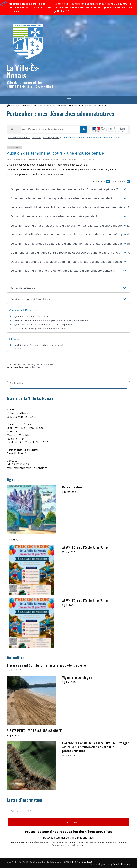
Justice (36, 137)
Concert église (72, 487)
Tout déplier (121, 182)
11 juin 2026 (68, 605)
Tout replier (101, 182)
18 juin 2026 (69, 552)
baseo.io (36, 367)
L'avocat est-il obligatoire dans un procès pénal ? (42, 329)
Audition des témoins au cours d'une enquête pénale (91, 137)
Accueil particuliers (19, 137)
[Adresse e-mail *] (68, 811)
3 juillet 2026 (69, 492)
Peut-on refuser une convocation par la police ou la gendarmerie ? (51, 320)
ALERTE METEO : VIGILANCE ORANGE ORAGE (34, 731)
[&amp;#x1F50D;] (124, 384)
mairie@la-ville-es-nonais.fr (30, 468)
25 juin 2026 (14, 735)
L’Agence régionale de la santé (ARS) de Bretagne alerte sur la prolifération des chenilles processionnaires (96, 747)
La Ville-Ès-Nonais (23, 71)
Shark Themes (122, 864)
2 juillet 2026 (14, 540)
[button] (68, 189)
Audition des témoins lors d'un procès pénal (39, 345)
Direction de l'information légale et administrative (31, 365)
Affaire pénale (51, 137)
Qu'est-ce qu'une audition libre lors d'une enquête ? (43, 324)
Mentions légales (82, 862)
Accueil (15, 105)
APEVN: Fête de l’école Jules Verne (85, 547)
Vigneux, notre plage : (77, 678)
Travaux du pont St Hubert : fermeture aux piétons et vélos (47, 665)
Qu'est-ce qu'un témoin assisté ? (33, 316)
